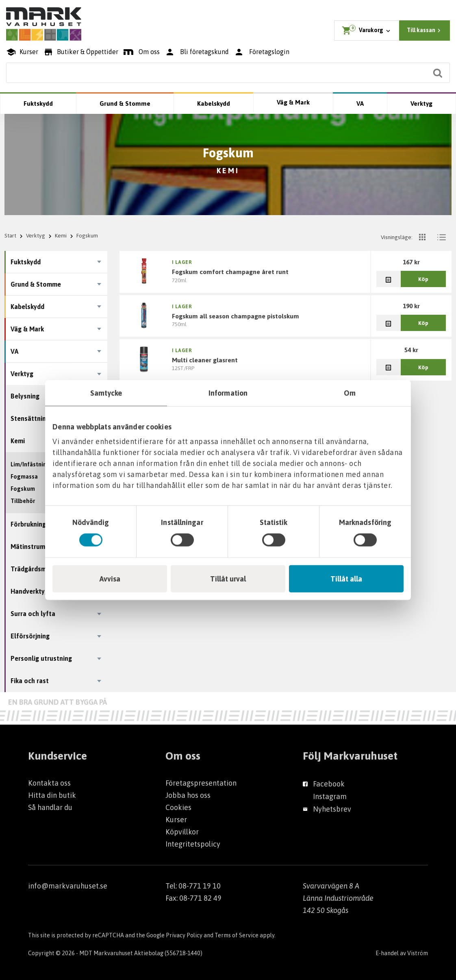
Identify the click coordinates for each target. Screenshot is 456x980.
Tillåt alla (346, 578)
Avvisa (110, 578)
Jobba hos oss (188, 795)
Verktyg (421, 103)
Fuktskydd (38, 103)
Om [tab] (350, 393)
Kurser (176, 820)
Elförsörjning (30, 636)
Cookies (178, 807)
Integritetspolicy (193, 844)
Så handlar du (50, 807)
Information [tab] (228, 393)
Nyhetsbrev (332, 809)
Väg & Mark (293, 102)
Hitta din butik (52, 795)
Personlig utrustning (41, 658)
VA (360, 103)
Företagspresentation (201, 783)
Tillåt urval (228, 578)
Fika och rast (30, 681)
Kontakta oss (49, 783)
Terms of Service (237, 935)
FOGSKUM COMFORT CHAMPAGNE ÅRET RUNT (230, 272)
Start (10, 235)
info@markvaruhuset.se (68, 886)
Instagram (330, 796)
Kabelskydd (214, 103)
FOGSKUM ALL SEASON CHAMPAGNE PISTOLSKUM (236, 316)
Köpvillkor (182, 832)
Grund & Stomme (125, 103)
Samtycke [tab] (106, 393)
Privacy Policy (184, 935)
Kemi (61, 235)
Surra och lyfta (33, 614)
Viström (418, 953)
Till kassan (425, 30)
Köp (423, 279)
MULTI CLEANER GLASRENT (205, 360)
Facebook (329, 784)
